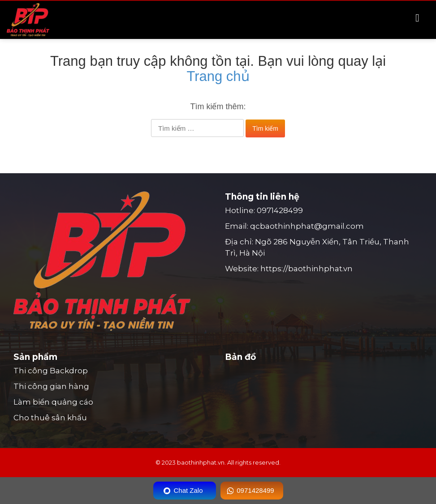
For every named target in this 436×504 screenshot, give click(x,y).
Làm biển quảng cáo (53, 402)
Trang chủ (218, 76)
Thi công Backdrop (51, 371)
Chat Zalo (188, 490)
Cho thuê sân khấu (50, 418)
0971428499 (280, 210)
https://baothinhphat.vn (306, 269)
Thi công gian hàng (51, 386)
